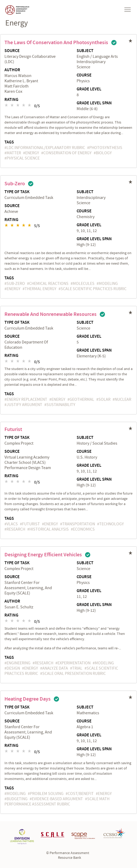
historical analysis (49, 529)
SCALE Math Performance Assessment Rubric (57, 802)
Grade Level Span (94, 103)
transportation (79, 524)
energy (32, 153)
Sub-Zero (15, 184)
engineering (19, 663)
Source (12, 51)
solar (104, 399)
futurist (31, 524)
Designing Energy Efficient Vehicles (43, 555)
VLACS (12, 524)
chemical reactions (49, 284)
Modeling (108, 284)
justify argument (24, 405)
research (16, 529)
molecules (84, 284)
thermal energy (41, 289)
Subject (85, 51)
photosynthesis (106, 148)
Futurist (13, 429)
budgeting (17, 799)
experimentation (74, 663)
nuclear (123, 399)
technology (112, 524)
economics (84, 529)
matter (14, 153)
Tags (9, 142)
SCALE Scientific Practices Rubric (94, 289)
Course (84, 75)
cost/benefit (81, 794)
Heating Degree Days (28, 699)
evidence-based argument (57, 799)
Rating (11, 100)
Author (12, 70)
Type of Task (17, 192)
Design (13, 668)
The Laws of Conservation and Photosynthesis (56, 43)
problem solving (47, 794)
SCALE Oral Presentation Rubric (74, 674)
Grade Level (89, 89)
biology (104, 153)
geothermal (82, 399)
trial (77, 668)
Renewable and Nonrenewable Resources (51, 314)
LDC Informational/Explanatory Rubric (46, 148)
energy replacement (27, 399)
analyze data (55, 668)
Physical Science (23, 158)
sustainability (61, 405)
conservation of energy (67, 153)
